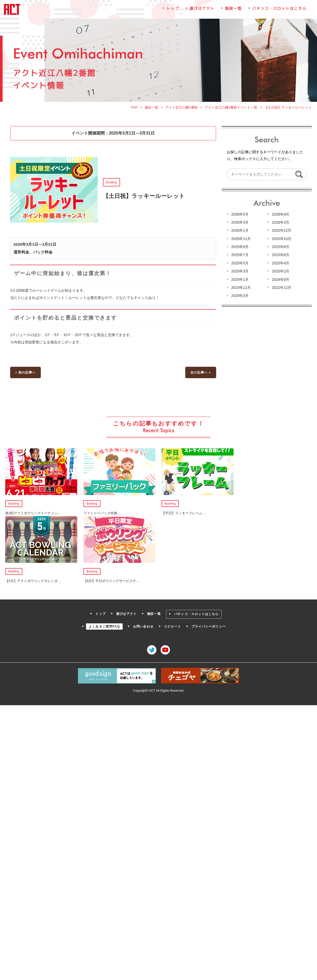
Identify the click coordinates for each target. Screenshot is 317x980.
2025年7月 (240, 255)
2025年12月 (282, 231)
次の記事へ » (201, 372)
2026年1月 (240, 231)
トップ (173, 9)
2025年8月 (280, 247)
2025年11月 (241, 239)
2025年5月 (240, 263)
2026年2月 (280, 222)
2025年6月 (280, 255)
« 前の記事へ (25, 372)
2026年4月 (280, 214)
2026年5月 (240, 214)
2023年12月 (241, 288)
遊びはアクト (202, 9)
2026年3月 (240, 222)
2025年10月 (282, 239)
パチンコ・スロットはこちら (279, 9)
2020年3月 (240, 296)
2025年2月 (280, 271)
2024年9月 (280, 279)
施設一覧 (233, 9)
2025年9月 (240, 247)
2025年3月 (240, 271)
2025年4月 (280, 263)
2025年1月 (240, 279)
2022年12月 (282, 288)
